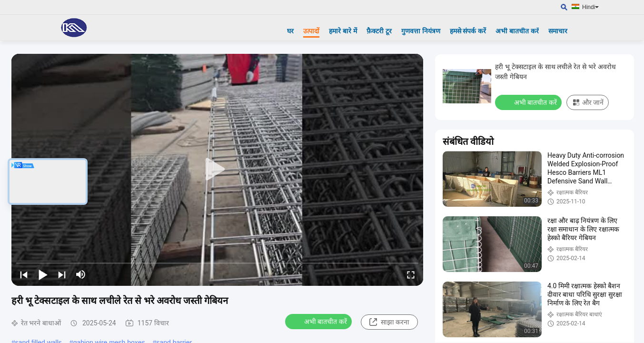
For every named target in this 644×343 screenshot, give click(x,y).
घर (290, 31)
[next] (62, 274)
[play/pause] (43, 274)
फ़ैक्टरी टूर (379, 31)
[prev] (24, 274)
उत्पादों (311, 31)
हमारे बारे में (343, 31)
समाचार (558, 31)
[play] (218, 170)
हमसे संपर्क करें (468, 31)
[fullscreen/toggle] (411, 274)
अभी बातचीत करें (517, 31)
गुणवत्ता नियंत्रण (421, 31)
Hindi (590, 7)
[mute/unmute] (81, 274)
